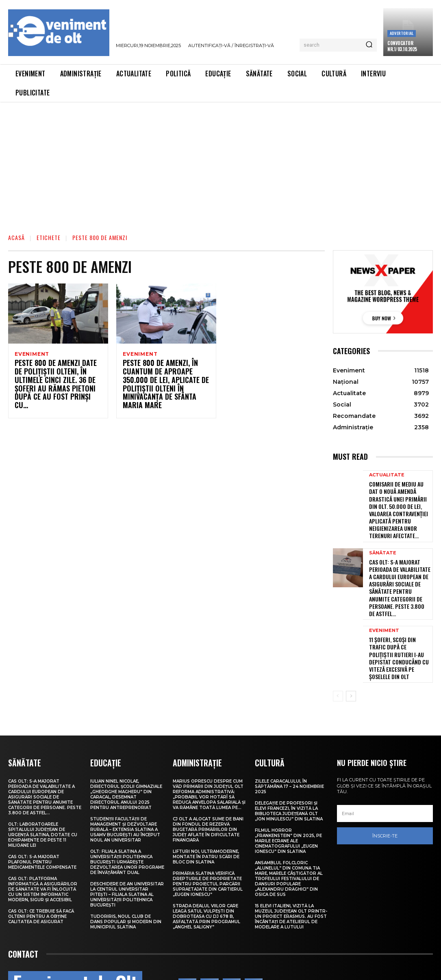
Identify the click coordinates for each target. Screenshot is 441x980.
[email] (385, 771)
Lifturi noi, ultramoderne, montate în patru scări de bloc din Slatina (206, 814)
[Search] (369, 45)
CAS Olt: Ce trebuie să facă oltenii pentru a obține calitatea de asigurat (41, 873)
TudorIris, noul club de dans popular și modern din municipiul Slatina (126, 879)
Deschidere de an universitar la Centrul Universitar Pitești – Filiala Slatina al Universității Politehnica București (127, 851)
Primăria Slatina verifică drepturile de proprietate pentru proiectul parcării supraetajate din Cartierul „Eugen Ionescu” (208, 841)
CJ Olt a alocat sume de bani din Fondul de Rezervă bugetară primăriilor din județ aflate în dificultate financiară (208, 786)
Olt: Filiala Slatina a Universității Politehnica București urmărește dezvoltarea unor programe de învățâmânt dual (127, 819)
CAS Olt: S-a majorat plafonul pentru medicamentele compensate (42, 819)
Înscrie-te (385, 794)
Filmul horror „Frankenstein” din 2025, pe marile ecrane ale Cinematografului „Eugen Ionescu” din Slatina (288, 798)
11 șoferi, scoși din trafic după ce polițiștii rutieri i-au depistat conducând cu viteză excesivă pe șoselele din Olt (399, 622)
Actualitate (387, 475)
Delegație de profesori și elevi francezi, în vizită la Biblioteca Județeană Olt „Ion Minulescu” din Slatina (289, 768)
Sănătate (383, 538)
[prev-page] (338, 654)
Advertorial (402, 33)
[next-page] (351, 654)
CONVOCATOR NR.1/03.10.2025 (402, 46)
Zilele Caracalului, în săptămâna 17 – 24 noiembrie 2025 (289, 743)
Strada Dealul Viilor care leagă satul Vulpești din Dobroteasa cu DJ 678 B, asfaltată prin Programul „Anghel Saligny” (206, 873)
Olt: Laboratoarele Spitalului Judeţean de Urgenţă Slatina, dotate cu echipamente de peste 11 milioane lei (43, 792)
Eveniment (32, 354)
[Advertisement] (220, 163)
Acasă (16, 237)
